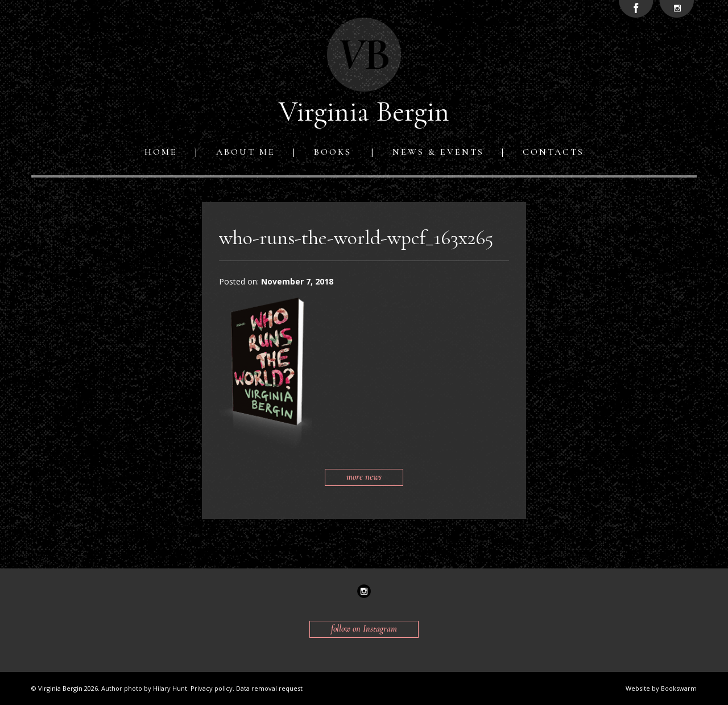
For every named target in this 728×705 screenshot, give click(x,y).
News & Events (438, 152)
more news (364, 477)
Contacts (553, 152)
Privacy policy (212, 688)
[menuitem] (163, 152)
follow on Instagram (364, 629)
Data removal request (269, 688)
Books (333, 152)
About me (246, 152)
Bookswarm (679, 688)
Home (161, 152)
